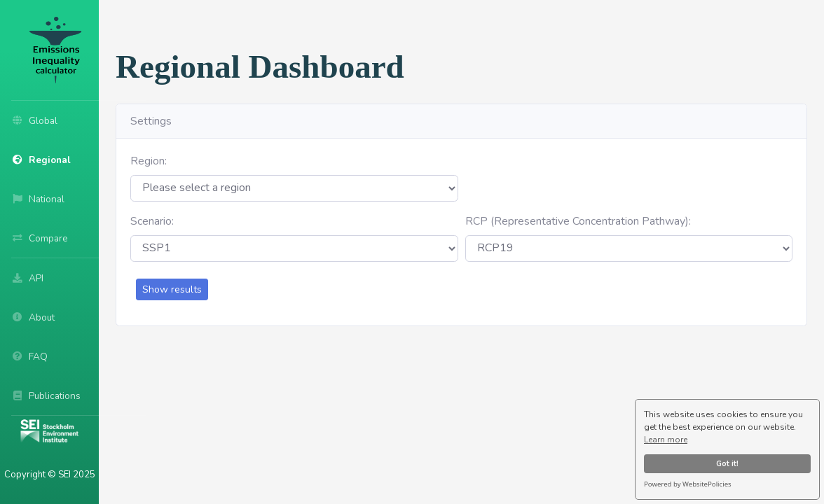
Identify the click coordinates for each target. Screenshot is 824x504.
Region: (149, 161)
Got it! (727, 464)
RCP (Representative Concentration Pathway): (578, 221)
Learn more (666, 440)
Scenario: (152, 221)
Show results (172, 289)
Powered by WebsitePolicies (688, 484)
